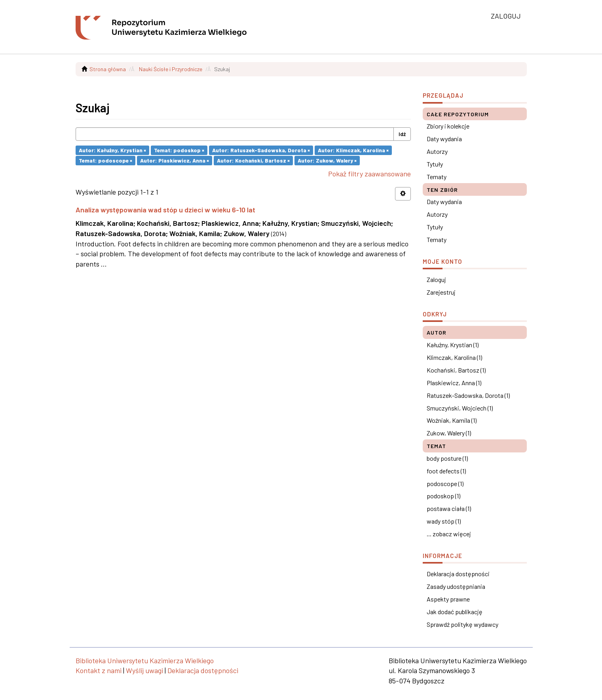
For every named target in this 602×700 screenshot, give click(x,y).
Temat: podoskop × (179, 150)
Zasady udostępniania (456, 586)
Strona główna (108, 69)
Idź (402, 134)
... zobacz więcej (449, 534)
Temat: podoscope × (105, 160)
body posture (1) (447, 458)
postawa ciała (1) (449, 508)
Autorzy (437, 151)
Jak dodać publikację (455, 612)
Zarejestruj (441, 292)
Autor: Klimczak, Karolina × (353, 150)
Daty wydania (444, 139)
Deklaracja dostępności (458, 574)
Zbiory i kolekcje (448, 126)
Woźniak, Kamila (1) (452, 420)
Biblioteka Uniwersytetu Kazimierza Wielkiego (145, 660)
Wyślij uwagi (144, 670)
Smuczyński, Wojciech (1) (460, 408)
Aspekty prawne (448, 599)
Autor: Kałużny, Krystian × (112, 150)
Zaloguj (436, 279)
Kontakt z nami (99, 670)
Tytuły (435, 164)
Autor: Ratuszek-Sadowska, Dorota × (261, 150)
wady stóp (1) (444, 521)
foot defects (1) (446, 471)
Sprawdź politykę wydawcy (462, 624)
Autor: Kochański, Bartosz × (253, 160)
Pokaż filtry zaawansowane (369, 174)
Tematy (437, 177)
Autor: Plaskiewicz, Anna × (175, 160)
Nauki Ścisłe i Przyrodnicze (171, 69)
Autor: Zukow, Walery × (327, 160)
